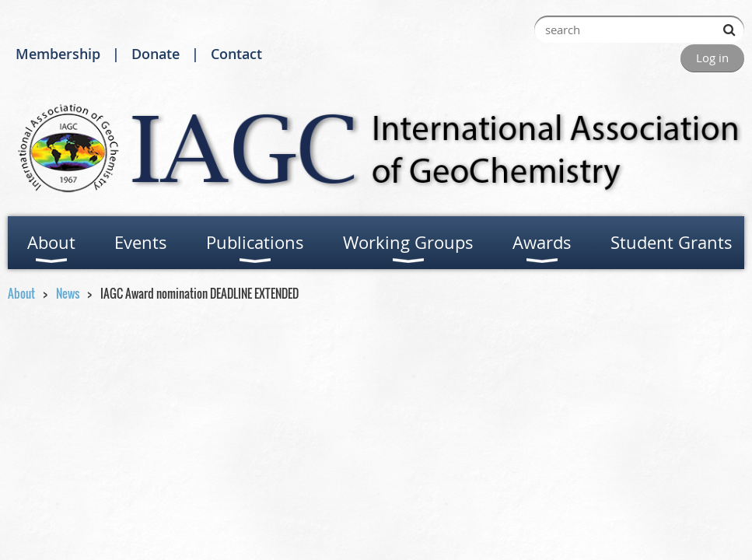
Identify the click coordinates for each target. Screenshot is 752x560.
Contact (236, 54)
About (21, 293)
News (68, 293)
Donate (156, 54)
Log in (712, 58)
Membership (58, 54)
